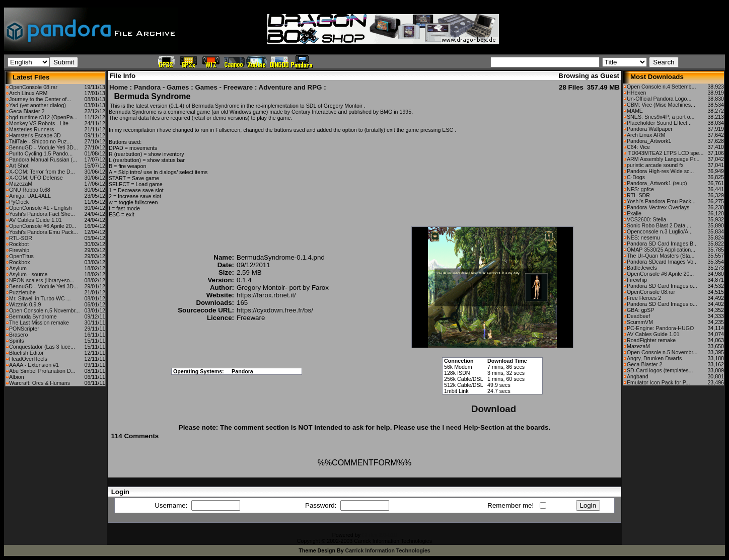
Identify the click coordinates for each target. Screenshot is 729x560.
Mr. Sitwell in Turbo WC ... (40, 298)
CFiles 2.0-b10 (379, 535)
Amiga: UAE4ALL (30, 196)
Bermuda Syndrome (33, 316)
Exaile (634, 213)
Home (119, 87)
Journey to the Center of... (40, 99)
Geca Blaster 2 (27, 111)
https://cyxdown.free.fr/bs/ (275, 310)
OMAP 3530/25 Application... (661, 250)
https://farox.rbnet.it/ (266, 295)
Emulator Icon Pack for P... (658, 382)
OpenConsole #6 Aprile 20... (43, 226)
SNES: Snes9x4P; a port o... (661, 117)
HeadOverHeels (28, 359)
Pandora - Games (162, 87)
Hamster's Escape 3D (35, 135)
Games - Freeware (224, 87)
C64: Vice (638, 147)
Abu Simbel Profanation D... (42, 371)
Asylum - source (28, 274)
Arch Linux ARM (28, 93)
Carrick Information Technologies (388, 550)
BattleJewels (642, 268)
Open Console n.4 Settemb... (661, 87)
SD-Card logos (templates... (660, 370)
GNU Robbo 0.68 (30, 190)
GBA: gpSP (641, 310)
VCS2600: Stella (646, 219)
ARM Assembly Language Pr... (663, 159)
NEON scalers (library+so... (42, 280)
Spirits (17, 341)
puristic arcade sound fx (655, 165)
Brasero (18, 335)
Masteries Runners (31, 129)
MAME (635, 111)
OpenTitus (21, 256)
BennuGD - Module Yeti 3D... (44, 147)
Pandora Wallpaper (650, 129)
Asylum (18, 268)
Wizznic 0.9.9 (25, 304)
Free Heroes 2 (644, 298)
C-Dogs (636, 177)
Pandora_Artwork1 (649, 141)
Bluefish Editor (26, 353)
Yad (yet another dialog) (38, 105)
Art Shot (19, 166)
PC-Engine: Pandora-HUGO (660, 328)
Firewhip (19, 250)
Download (494, 409)
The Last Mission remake (39, 323)
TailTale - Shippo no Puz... (40, 141)
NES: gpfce (640, 189)
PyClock (19, 202)
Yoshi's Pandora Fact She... (42, 214)
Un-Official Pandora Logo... (659, 99)
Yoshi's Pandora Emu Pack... (44, 232)
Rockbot (19, 244)
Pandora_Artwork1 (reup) (657, 183)
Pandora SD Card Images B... (662, 244)
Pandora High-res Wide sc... (660, 171)
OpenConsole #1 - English (40, 208)
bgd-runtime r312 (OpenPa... (43, 117)
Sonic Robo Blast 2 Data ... (659, 225)
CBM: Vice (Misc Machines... (661, 105)
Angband (638, 376)
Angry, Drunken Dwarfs (654, 358)
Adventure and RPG (290, 87)
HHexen (637, 93)
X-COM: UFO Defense (36, 178)
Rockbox (19, 262)
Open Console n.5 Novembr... (44, 310)
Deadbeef (638, 316)
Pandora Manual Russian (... (43, 159)
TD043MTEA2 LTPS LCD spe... (665, 153)
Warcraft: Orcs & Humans (40, 383)
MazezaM (21, 184)
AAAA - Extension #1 (34, 365)
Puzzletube (22, 292)
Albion (17, 377)
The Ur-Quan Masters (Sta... (661, 256)
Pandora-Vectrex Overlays (658, 207)
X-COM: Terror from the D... (42, 172)
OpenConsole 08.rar (33, 87)
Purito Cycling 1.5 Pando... (41, 153)
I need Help (460, 427)
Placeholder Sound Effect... (659, 123)
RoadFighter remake (651, 340)
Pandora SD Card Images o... (662, 286)
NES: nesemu (643, 237)
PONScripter (24, 329)
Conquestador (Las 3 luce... (42, 347)
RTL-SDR (21, 238)
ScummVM (640, 322)
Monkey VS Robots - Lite (39, 123)
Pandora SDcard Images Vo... (662, 262)
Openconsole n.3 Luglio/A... (660, 231)
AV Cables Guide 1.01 (35, 220)
